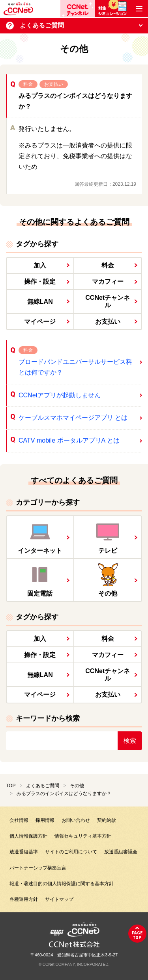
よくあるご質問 (43, 786)
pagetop (137, 935)
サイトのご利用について (71, 852)
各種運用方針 (24, 899)
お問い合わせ (76, 820)
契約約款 (107, 820)
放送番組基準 (24, 852)
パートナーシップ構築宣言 (38, 868)
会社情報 (19, 820)
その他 (77, 786)
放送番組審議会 (121, 852)
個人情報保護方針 (28, 836)
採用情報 (45, 820)
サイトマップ (59, 899)
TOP (11, 786)
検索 (130, 741)
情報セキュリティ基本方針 (83, 836)
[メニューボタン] (139, 9)
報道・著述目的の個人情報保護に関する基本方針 (62, 884)
